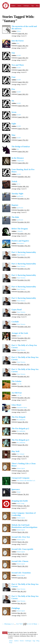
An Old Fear (17, 393)
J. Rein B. (20, 231)
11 (28, 624)
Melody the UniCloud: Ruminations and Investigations (24, 526)
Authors (13, 6)
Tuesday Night (17, 194)
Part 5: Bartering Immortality (24, 298)
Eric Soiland (21, 454)
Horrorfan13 (21, 243)
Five (13, 89)
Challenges (26, 6)
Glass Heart (16, 405)
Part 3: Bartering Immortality (24, 275)
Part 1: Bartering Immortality (24, 252)
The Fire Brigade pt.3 (20, 440)
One (13, 53)
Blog (37, 6)
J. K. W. (19, 384)
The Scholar (16, 381)
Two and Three (18, 65)
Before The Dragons (20, 229)
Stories (19, 6)
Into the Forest (18, 41)
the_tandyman (21, 420)
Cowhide (15, 322)
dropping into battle (20, 501)
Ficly (6, 6)
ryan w (19, 336)
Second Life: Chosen (20, 561)
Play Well (15, 451)
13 (32, 624)
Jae (18, 149)
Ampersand (20, 161)
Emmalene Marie (22, 407)
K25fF (19, 55)
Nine (13, 135)
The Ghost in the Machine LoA (26, 481)
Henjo (19, 492)
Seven (14, 112)
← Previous (6, 624)
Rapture (15, 205)
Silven (19, 31)
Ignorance (16, 489)
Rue (18, 43)
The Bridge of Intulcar (21, 147)
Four (14, 77)
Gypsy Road (17, 310)
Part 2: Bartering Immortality (24, 264)
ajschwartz (20, 196)
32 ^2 (19, 184)
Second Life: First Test (21, 537)
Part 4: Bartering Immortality (24, 287)
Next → (36, 624)
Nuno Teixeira (21, 255)
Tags (33, 6)
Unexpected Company (20, 478)
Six (13, 101)
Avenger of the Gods (20, 333)
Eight (14, 124)
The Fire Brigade (18, 417)
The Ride (15, 217)
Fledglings (16, 608)
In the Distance (18, 158)
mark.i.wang (21, 503)
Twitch (14, 181)
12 (30, 624)
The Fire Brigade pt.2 (20, 428)
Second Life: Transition (21, 573)
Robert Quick (21, 468)
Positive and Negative (20, 241)
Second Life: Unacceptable (22, 549)
